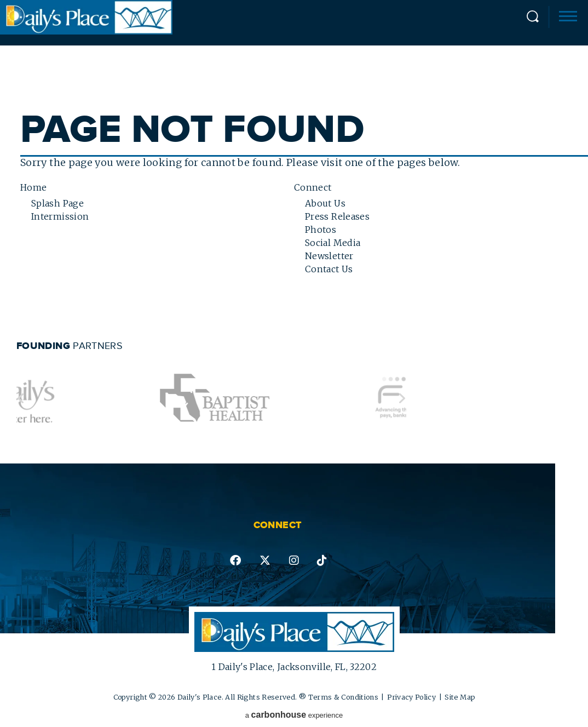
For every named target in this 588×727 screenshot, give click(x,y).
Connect (313, 187)
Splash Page (57, 203)
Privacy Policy (411, 697)
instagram (294, 560)
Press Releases (337, 216)
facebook (235, 560)
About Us (325, 203)
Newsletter (329, 256)
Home (33, 187)
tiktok (322, 560)
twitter (265, 560)
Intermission (60, 216)
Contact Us (329, 269)
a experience (294, 715)
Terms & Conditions (343, 697)
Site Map (460, 697)
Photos (321, 230)
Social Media (333, 243)
